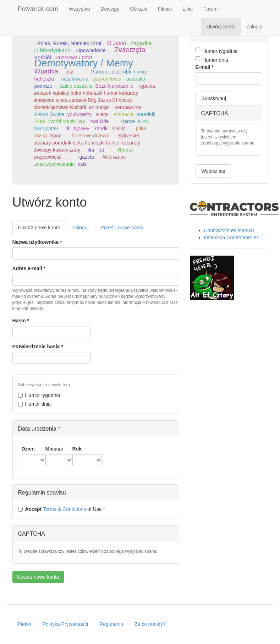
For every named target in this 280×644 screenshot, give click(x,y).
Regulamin (111, 624)
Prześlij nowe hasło (122, 228)
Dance (128, 121)
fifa (91, 150)
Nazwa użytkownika (37, 242)
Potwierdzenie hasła (38, 346)
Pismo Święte (50, 114)
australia (136, 79)
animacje (99, 107)
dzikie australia (76, 86)
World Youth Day (67, 121)
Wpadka (46, 71)
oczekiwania (75, 79)
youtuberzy (79, 114)
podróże (43, 86)
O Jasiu (117, 43)
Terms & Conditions (64, 509)
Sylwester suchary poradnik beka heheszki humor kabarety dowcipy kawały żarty (87, 143)
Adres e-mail (29, 268)
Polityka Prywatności (65, 624)
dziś (82, 164)
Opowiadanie (91, 50)
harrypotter (46, 129)
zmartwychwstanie (55, 164)
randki (102, 129)
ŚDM (40, 121)
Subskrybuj (214, 98)
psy (69, 72)
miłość (119, 129)
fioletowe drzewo (90, 136)
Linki (188, 9)
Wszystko (79, 9)
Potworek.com (38, 9)
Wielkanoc (114, 157)
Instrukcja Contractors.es (232, 238)
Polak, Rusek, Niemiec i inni (69, 43)
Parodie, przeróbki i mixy (119, 72)
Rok (77, 449)
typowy (82, 129)
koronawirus (128, 107)
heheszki (44, 79)
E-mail (205, 67)
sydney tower (107, 79)
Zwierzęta (130, 50)
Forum (210, 9)
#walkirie (99, 121)
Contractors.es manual (229, 230)
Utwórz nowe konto (42, 230)
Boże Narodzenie (114, 86)
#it (67, 129)
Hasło (21, 321)
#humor (126, 150)
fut (101, 150)
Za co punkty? (150, 624)
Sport (56, 136)
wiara (102, 114)
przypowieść (48, 157)
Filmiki (165, 9)
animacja (123, 114)
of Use (62, 509)
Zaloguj (254, 27)
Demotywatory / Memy (84, 63)
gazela (87, 157)
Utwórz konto (221, 27)
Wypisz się (213, 171)
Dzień (28, 449)
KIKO (144, 121)
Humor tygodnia (39, 395)
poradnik (146, 114)
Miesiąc (54, 449)
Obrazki (138, 9)
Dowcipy (110, 9)
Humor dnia (34, 404)
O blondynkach (53, 50)
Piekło (24, 624)
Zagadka (141, 43)
